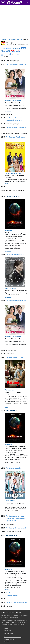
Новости (7, 628)
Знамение (8, 230)
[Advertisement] (15, 22)
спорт (21, 54)
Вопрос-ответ (8, 631)
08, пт (8, 50)
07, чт (3, 50)
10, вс (18, 50)
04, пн (14, 48)
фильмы (6, 54)
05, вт (18, 48)
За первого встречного (13, 100)
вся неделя (7, 48)
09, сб (13, 50)
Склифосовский (10, 501)
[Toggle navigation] (3, 3)
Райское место (10, 390)
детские (6, 56)
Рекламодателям (9, 639)
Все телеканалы (9, 633)
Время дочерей (10, 288)
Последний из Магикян (13, 173)
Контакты (7, 642)
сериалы (14, 54)
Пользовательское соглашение (13, 637)
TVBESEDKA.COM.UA (15, 612)
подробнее (8, 111)
